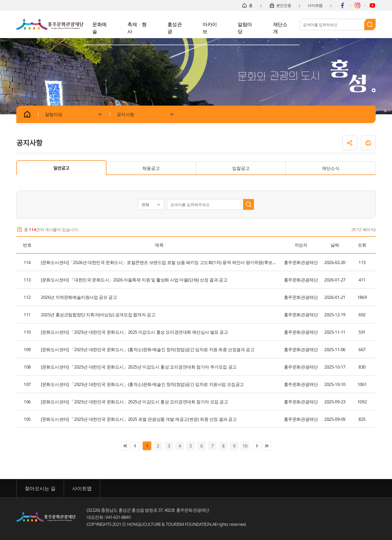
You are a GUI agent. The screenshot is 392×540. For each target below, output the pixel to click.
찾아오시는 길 (40, 488)
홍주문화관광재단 (50, 24)
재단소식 (331, 168)
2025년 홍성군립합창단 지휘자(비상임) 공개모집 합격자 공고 (98, 315)
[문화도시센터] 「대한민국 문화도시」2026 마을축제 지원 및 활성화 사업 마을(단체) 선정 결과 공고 (134, 280)
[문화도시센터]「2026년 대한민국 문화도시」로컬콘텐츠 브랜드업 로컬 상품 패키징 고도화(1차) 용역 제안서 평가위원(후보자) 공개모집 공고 (159, 262)
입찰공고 (241, 168)
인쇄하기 (368, 143)
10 (244, 446)
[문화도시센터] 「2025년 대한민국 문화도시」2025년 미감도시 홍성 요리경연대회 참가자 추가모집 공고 (139, 367)
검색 (370, 24)
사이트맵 (315, 5)
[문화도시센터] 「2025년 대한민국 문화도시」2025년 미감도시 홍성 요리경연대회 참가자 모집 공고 (134, 402)
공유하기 (350, 143)
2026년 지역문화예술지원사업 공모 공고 (79, 297)
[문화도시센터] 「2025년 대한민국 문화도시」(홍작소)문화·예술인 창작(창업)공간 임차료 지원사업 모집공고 (142, 384)
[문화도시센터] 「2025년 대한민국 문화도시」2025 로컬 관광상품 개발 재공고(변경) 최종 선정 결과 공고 (139, 419)
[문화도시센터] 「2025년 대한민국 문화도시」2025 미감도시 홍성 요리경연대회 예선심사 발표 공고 (134, 332)
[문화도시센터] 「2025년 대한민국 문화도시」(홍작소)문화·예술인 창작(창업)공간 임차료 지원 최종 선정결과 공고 (148, 349)
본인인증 (280, 5)
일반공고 (61, 168)
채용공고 (151, 168)
